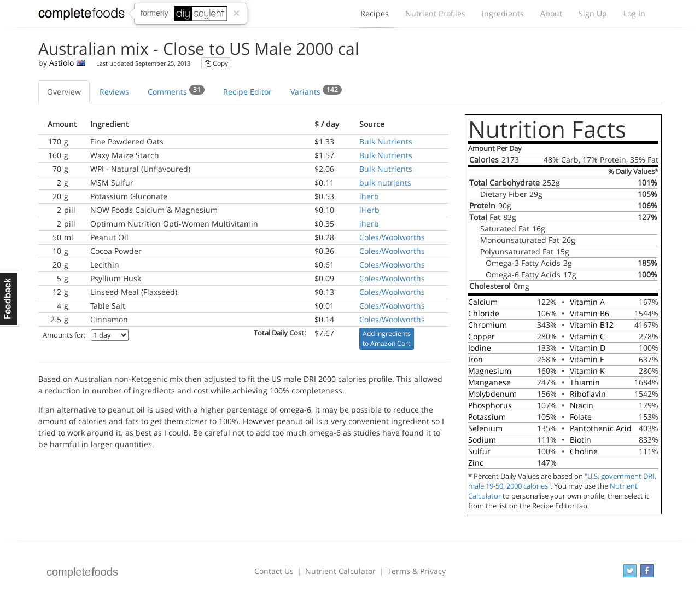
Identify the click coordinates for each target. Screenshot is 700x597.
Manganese (489, 382)
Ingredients (503, 13)
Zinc (476, 463)
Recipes (375, 16)
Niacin (582, 405)
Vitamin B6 (590, 313)
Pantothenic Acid (601, 428)
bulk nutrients (385, 182)
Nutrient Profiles (435, 13)
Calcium (483, 302)
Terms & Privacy (416, 571)
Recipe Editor (247, 92)
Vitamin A (587, 302)
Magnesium (490, 371)
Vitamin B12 (592, 325)
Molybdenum (492, 394)
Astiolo (62, 63)
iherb (369, 196)
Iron (476, 359)
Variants (316, 91)
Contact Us (274, 571)
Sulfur (479, 451)
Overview (64, 92)
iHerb (369, 210)
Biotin (581, 440)
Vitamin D (588, 348)
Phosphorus (490, 405)
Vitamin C (587, 336)
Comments (176, 91)
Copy (216, 63)
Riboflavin (588, 394)
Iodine (480, 348)
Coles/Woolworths (392, 237)
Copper (482, 336)
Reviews (114, 92)
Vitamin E (587, 359)
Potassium (487, 417)
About (551, 13)
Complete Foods (81, 16)
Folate (581, 417)
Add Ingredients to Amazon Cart (387, 338)
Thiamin (585, 382)
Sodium (482, 440)
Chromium (488, 325)
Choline (584, 451)
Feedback (10, 299)
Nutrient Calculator (340, 571)
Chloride (484, 313)
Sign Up (593, 13)
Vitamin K (587, 371)
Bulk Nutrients (386, 141)
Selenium (485, 428)
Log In (634, 13)
